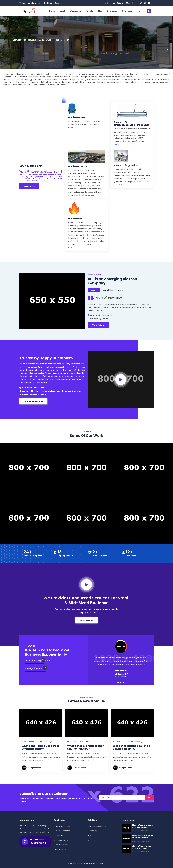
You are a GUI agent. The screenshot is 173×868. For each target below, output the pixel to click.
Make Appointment (62, 826)
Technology (47, 742)
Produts (91, 836)
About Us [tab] (94, 290)
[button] (168, 48)
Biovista (86, 863)
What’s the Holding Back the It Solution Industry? (40, 747)
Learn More (29, 186)
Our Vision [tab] (122, 290)
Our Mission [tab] (108, 290)
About (62, 11)
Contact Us (112, 11)
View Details (98, 325)
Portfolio (90, 11)
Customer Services (62, 831)
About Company (61, 840)
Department (59, 836)
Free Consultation (61, 849)
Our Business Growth (97, 826)
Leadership (93, 831)
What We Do (75, 11)
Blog (100, 11)
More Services (87, 620)
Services (91, 840)
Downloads (127, 11)
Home (52, 11)
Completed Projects (33, 401)
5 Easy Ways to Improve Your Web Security (143, 826)
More (139, 11)
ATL (103, 863)
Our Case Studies (61, 845)
